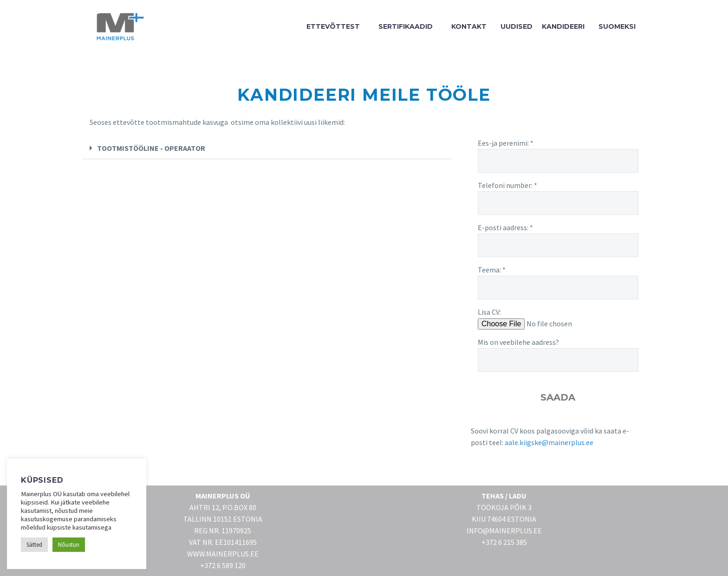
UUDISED (517, 26)
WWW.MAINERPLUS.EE (223, 554)
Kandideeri (563, 26)
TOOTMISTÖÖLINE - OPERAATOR (151, 148)
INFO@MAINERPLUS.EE (504, 531)
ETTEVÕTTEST (333, 26)
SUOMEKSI (617, 26)
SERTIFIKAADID (406, 26)
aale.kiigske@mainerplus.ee (549, 442)
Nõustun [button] (69, 545)
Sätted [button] (34, 545)
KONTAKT (469, 26)
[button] (267, 148)
